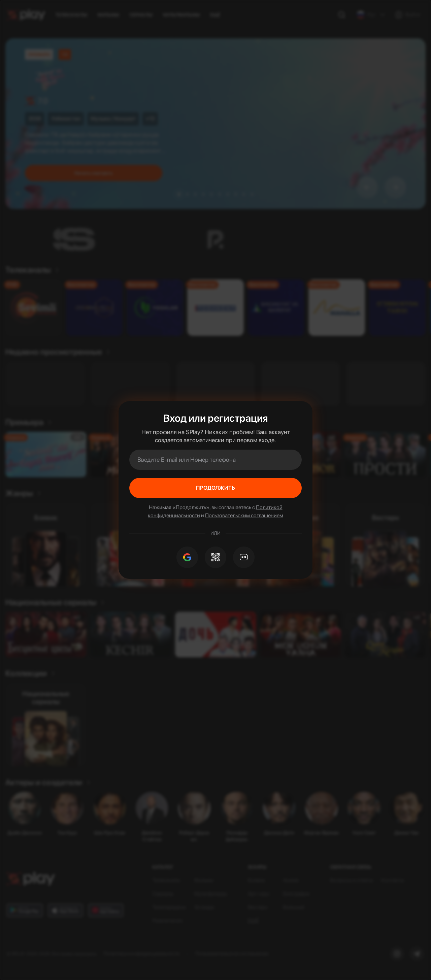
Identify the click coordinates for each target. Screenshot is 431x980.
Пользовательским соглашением (244, 515)
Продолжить (215, 488)
